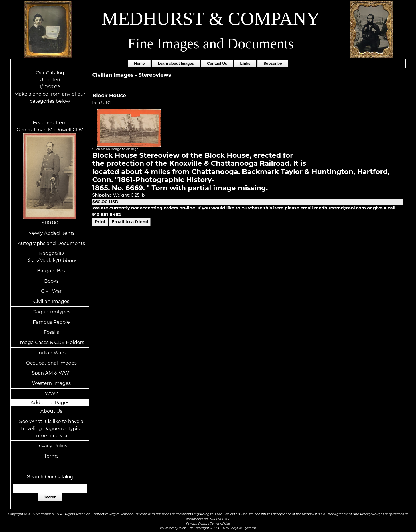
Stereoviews (155, 75)
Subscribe (273, 63)
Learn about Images (176, 63)
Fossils (52, 332)
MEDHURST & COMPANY (211, 19)
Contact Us (217, 63)
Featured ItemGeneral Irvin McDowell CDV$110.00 (50, 173)
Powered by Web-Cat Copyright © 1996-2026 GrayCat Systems (208, 528)
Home (139, 63)
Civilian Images (51, 301)
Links (245, 63)
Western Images (51, 383)
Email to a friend (130, 222)
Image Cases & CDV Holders (52, 342)
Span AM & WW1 (51, 373)
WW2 (51, 393)
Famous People (51, 322)
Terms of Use (220, 523)
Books (51, 281)
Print (100, 222)
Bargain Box (51, 271)
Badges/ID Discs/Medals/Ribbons (51, 257)
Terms (51, 456)
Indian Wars (51, 353)
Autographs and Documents (51, 243)
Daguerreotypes (51, 312)
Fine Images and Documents (211, 43)
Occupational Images (51, 363)
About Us (51, 411)
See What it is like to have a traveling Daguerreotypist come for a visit (52, 428)
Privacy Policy (51, 446)
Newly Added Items (51, 233)
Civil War (51, 291)
